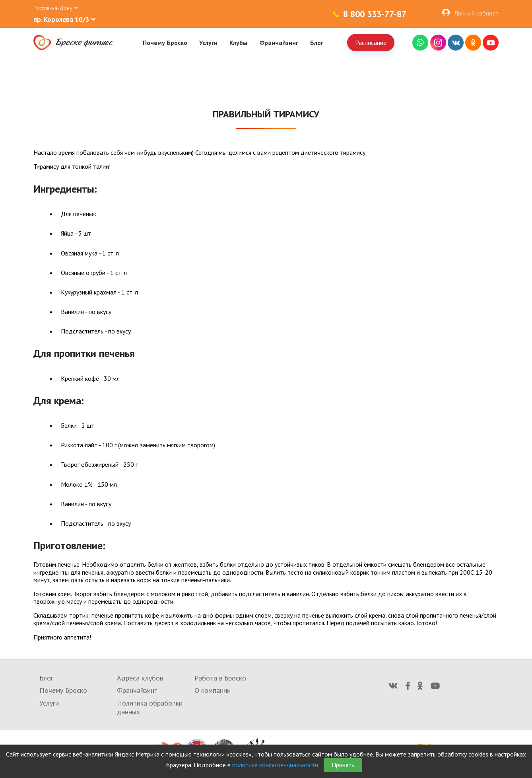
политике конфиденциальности (275, 765)
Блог (317, 43)
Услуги (208, 43)
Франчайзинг (279, 43)
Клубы (238, 43)
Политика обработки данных (150, 707)
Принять (343, 765)
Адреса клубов (140, 678)
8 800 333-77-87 (375, 14)
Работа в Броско (220, 678)
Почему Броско (165, 43)
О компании (213, 690)
